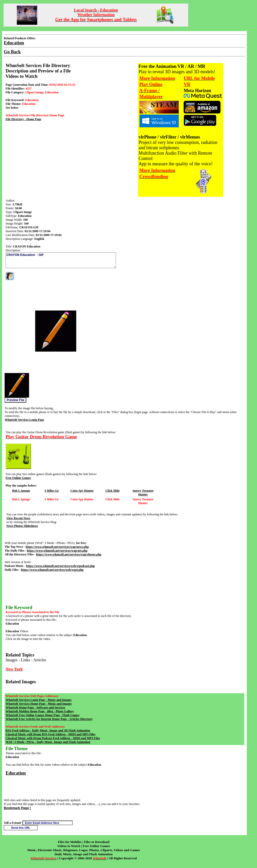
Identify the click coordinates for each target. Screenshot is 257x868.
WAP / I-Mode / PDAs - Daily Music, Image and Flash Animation (48, 742)
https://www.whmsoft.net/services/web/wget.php (52, 570)
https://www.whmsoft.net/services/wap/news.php (57, 547)
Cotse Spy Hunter (82, 491)
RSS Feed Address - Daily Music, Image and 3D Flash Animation (48, 730)
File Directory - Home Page (23, 119)
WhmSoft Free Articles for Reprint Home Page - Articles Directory (49, 719)
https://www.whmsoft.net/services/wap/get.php (57, 551)
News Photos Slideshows (22, 526)
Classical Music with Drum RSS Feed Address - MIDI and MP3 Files (50, 734)
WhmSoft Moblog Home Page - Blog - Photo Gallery (40, 711)
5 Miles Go (52, 491)
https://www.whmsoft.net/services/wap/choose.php (69, 554)
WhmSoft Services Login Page (24, 420)
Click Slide (112, 491)
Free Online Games (18, 478)
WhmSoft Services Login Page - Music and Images (38, 700)
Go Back (12, 52)
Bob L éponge (21, 491)
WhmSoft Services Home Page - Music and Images (39, 704)
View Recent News (18, 518)
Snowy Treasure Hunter (143, 493)
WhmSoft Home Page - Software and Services (35, 708)
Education (16, 773)
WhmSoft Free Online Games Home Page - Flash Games (42, 715)
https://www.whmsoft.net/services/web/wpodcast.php (60, 566)
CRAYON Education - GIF (61, 260)
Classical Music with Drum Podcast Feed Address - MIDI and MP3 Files (53, 738)
